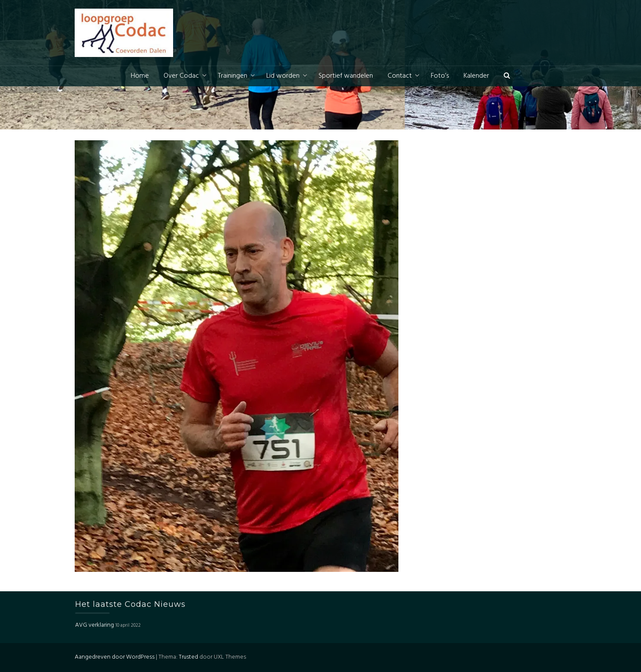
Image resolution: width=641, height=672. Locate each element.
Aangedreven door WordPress (115, 657)
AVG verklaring (95, 625)
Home (140, 76)
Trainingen (233, 76)
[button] (507, 76)
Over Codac (181, 76)
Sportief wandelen (346, 76)
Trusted (188, 657)
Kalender (476, 76)
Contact (400, 76)
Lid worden (283, 76)
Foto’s (440, 76)
